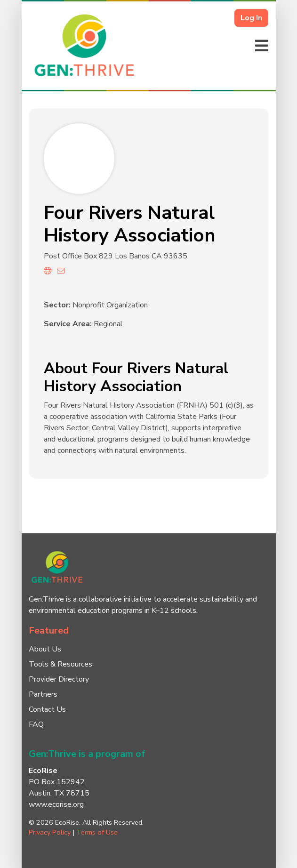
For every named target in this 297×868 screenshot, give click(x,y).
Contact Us (47, 709)
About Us (45, 649)
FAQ (36, 724)
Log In (251, 18)
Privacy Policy (50, 832)
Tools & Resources (60, 664)
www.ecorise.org (56, 804)
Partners (43, 694)
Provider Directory (59, 679)
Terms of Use (97, 832)
